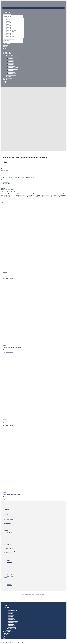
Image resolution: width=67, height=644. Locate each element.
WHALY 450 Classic (11, 30)
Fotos (5, 47)
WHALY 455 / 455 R (10, 32)
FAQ (4, 50)
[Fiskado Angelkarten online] (11, 536)
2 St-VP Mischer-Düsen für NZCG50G (11, 494)
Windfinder (10, 562)
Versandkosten (7, 166)
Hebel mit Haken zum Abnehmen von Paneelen (14, 274)
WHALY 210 (9, 21)
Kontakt (6, 45)
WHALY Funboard (10, 20)
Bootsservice (7, 43)
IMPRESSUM (25, 597)
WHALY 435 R (9, 29)
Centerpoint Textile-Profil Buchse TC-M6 (12, 421)
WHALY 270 (9, 23)
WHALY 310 (9, 24)
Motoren (7, 41)
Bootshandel (7, 14)
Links (5, 48)
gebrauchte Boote (10, 39)
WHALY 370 (9, 26)
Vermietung (7, 12)
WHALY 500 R (9, 35)
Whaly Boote (8, 17)
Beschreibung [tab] (6, 182)
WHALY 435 (9, 27)
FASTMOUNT (7, 154)
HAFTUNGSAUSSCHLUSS (33, 597)
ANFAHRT (9, 560)
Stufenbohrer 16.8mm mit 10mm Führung (12, 347)
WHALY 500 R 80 (10, 36)
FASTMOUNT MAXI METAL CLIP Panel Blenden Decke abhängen (18, 178)
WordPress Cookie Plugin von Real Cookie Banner (13, 643)
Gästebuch (6, 509)
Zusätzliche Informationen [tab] (9, 184)
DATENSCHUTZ (42, 597)
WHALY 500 (9, 33)
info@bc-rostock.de (8, 523)
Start (2, 154)
